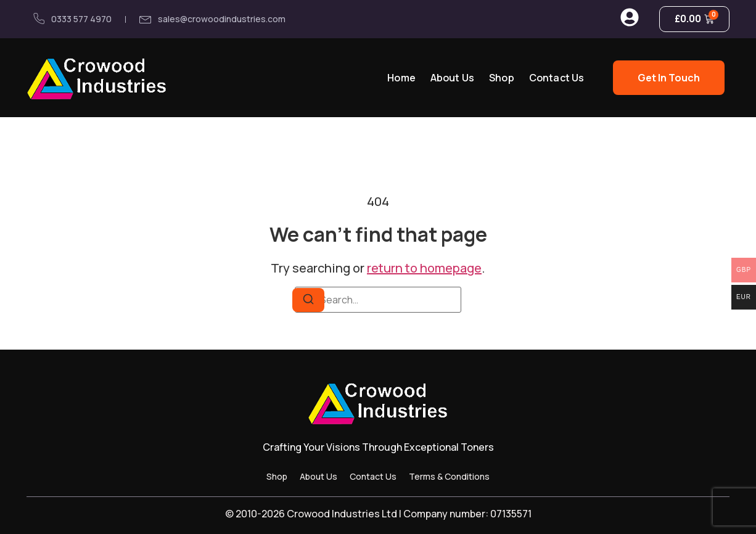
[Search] (308, 300)
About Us (452, 78)
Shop (502, 78)
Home (401, 78)
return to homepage (424, 268)
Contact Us (557, 78)
